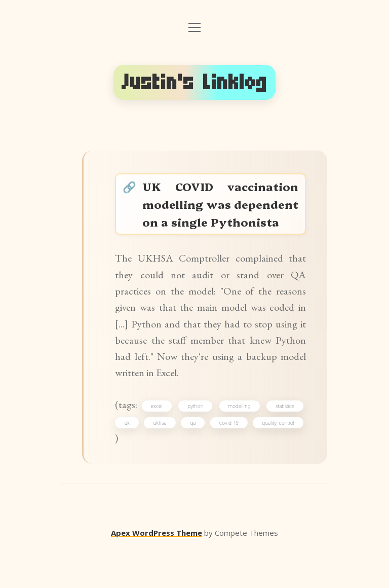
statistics (283, 442)
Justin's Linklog (194, 82)
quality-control (143, 477)
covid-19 (283, 460)
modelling (239, 442)
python (197, 442)
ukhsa (180, 460)
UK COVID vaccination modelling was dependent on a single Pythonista (221, 215)
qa (230, 460)
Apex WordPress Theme (157, 573)
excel (160, 442)
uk (130, 460)
